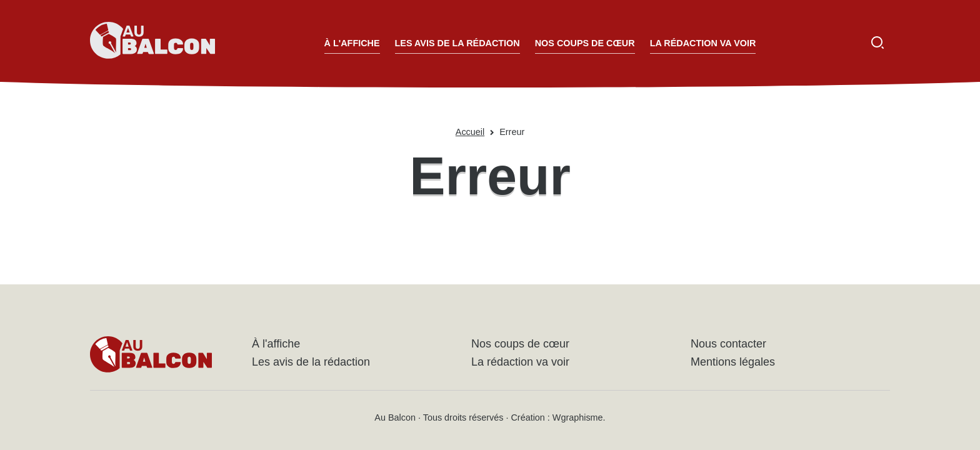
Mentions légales (733, 362)
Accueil (470, 132)
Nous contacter (728, 344)
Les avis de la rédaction (457, 43)
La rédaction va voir (703, 43)
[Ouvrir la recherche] (877, 42)
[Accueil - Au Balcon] (152, 42)
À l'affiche (352, 43)
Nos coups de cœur (585, 43)
